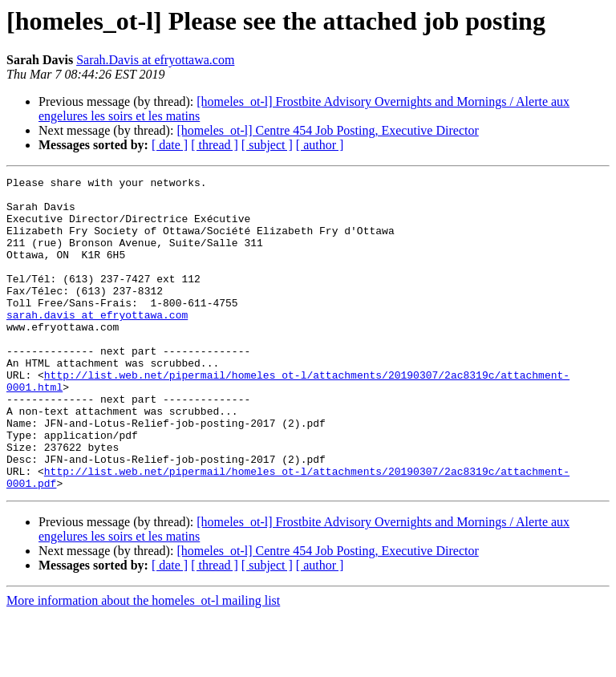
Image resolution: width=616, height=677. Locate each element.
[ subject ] (267, 145)
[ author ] (320, 145)
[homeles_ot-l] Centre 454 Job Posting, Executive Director (327, 130)
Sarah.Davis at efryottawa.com (155, 60)
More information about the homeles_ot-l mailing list (143, 663)
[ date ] (170, 145)
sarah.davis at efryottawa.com (97, 343)
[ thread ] (215, 145)
